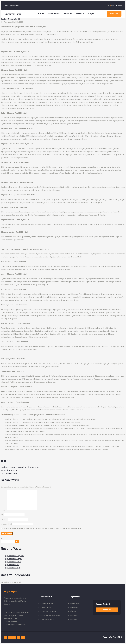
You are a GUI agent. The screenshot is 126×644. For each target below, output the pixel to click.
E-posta (4, 519)
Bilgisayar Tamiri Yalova (13, 562)
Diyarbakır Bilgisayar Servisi (10, 19)
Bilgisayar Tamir (13, 14)
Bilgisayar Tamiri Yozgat (13, 559)
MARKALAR (68, 14)
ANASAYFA (42, 14)
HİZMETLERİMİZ (54, 14)
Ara (2, 538)
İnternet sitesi (6, 524)
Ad (2, 515)
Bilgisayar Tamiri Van (12, 565)
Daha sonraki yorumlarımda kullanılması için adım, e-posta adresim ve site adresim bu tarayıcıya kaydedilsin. (42, 529)
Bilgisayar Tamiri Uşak (12, 568)
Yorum (4, 510)
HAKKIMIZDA (79, 14)
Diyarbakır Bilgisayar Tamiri (29, 467)
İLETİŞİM (90, 14)
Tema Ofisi (117, 637)
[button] (114, 14)
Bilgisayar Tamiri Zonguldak (14, 556)
